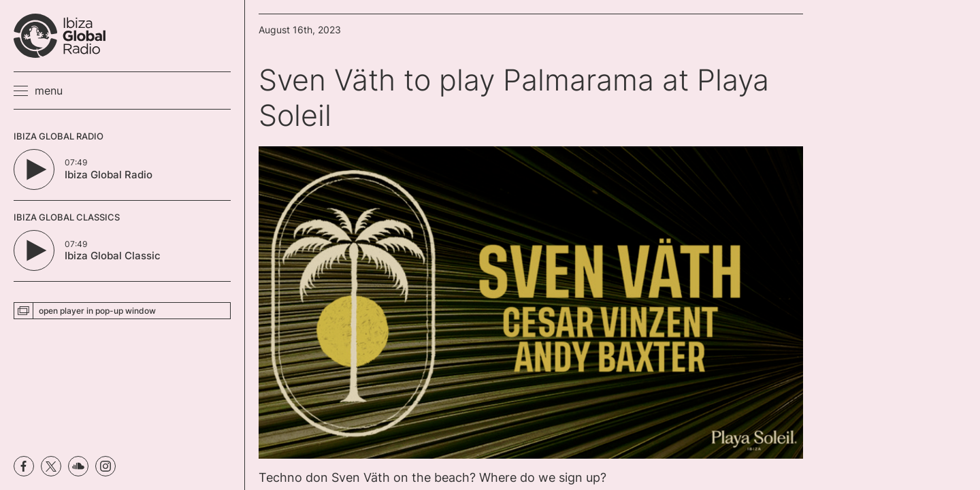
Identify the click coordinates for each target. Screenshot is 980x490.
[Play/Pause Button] (34, 169)
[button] (38, 91)
